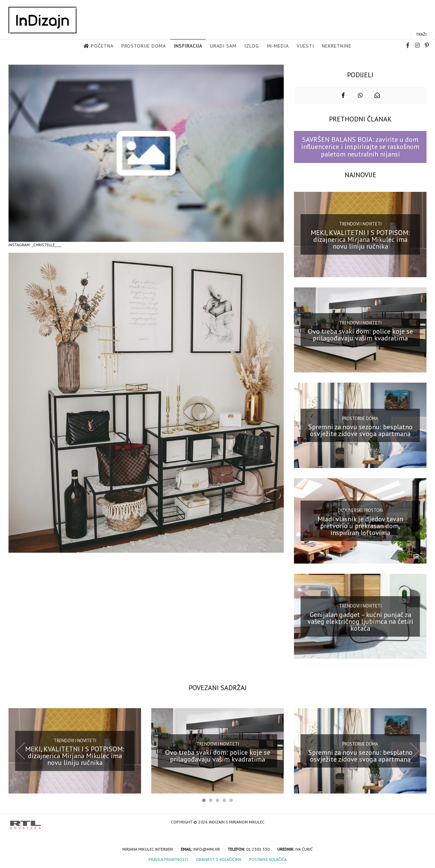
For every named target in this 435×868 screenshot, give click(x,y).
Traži (421, 35)
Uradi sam (223, 46)
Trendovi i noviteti (360, 223)
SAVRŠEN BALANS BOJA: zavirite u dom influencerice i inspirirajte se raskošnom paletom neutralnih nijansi (360, 146)
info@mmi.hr (207, 848)
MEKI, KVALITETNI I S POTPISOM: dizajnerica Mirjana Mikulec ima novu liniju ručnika (360, 239)
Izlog (252, 46)
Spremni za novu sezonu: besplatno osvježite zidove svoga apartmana (360, 430)
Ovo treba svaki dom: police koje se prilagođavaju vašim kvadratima (360, 334)
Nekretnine (337, 46)
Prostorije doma (144, 46)
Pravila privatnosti (168, 859)
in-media (278, 46)
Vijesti (305, 46)
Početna (102, 46)
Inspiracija (188, 46)
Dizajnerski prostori (360, 510)
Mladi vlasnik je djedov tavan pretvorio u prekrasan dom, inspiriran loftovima (360, 525)
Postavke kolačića (268, 859)
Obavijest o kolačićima (219, 859)
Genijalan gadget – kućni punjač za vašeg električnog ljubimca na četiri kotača (360, 620)
